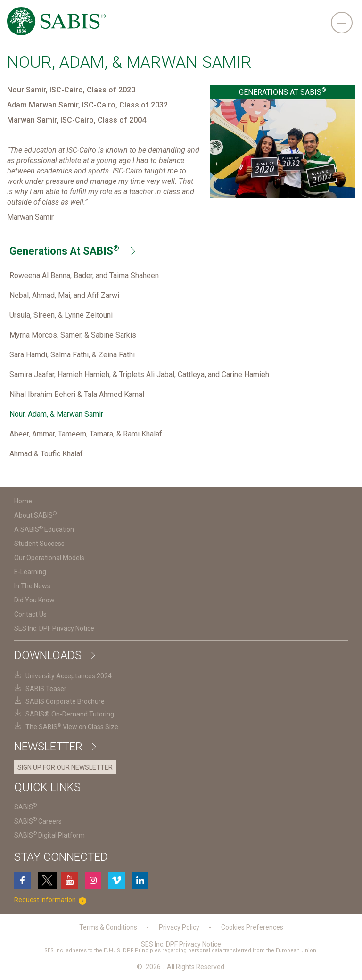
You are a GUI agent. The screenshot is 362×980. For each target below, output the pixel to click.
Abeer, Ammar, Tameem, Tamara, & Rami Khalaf (86, 434)
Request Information (52, 900)
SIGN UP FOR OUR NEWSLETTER (65, 767)
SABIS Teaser (46, 689)
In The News (32, 586)
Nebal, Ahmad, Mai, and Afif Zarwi (64, 295)
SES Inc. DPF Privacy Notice (54, 628)
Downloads (54, 655)
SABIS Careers (38, 821)
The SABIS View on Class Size (72, 727)
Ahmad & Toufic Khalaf (46, 454)
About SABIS (35, 515)
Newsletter (55, 747)
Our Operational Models (49, 558)
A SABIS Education (44, 529)
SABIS (25, 807)
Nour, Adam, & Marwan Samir (56, 414)
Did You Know (34, 600)
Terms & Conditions (108, 927)
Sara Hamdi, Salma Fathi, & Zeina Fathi (72, 355)
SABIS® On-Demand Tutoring (70, 714)
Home (23, 501)
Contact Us (30, 614)
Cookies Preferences (252, 927)
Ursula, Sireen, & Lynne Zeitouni (61, 315)
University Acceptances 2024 (69, 676)
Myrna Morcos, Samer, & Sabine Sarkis (73, 335)
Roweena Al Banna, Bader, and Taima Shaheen (84, 276)
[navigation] (342, 23)
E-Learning (30, 572)
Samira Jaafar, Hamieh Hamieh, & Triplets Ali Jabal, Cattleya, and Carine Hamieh (139, 375)
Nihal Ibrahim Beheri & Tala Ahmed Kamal (77, 394)
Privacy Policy (179, 927)
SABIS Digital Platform (49, 835)
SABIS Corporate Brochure (65, 701)
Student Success (39, 544)
